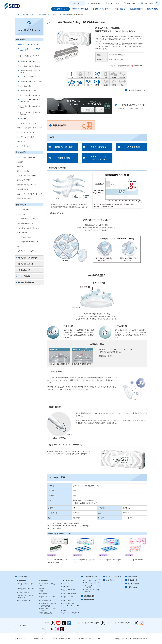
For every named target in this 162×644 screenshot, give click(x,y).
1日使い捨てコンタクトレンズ (47, 15)
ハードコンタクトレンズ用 (92, 580)
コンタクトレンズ (28, 15)
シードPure (21, 214)
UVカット (97, 75)
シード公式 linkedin (69, 623)
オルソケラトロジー (24, 146)
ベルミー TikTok (62, 629)
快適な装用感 (64, 158)
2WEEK (80, 75)
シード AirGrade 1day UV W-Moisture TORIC (30, 56)
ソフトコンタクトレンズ (26, 132)
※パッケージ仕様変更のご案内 (120, 66)
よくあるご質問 (133, 584)
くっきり (105, 82)
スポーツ (89, 82)
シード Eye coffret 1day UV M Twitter (136, 623)
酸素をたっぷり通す (64, 147)
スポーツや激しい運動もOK (27, 157)
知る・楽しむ (110, 580)
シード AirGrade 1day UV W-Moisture (72, 15)
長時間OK (122, 75)
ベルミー (23, 119)
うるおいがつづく (98, 147)
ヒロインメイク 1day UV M (29, 123)
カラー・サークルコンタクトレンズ (30, 194)
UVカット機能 (133, 147)
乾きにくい (72, 82)
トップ (17, 15)
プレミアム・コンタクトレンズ (28, 228)
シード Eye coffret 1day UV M (30, 95)
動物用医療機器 (89, 596)
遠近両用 (114, 75)
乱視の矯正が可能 (24, 180)
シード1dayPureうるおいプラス (31, 61)
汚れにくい (80, 82)
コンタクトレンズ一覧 (25, 264)
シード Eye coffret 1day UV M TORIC (30, 107)
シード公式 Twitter (53, 623)
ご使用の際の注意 (24, 270)
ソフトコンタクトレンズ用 (92, 583)
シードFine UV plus (24, 237)
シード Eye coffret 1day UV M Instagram (142, 623)
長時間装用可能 (23, 189)
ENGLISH (147, 3)
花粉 (97, 82)
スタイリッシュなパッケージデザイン (98, 158)
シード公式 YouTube (58, 623)
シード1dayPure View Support (111, 560)
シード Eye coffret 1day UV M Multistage (30, 113)
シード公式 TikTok (64, 623)
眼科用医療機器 (89, 599)
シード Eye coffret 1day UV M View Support (30, 101)
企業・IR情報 (132, 577)
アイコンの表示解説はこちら (137, 90)
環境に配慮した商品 (24, 198)
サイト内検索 (157, 3)
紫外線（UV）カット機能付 (27, 176)
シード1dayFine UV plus (135, 560)
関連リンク (39, 639)
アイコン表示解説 (24, 276)
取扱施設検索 (71, 125)
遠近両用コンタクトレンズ (27, 185)
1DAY (72, 75)
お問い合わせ (132, 587)
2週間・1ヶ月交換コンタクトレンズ (30, 128)
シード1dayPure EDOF (28, 77)
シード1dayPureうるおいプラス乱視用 (31, 71)
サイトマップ (20, 639)
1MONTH (89, 75)
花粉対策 (20, 162)
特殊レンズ (21, 141)
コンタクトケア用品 (91, 577)
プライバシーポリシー (61, 639)
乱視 (105, 75)
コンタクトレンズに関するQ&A (29, 258)
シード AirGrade (23, 210)
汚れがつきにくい (24, 171)
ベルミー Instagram (57, 629)
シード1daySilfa (25, 86)
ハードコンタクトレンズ (26, 137)
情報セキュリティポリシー (89, 639)
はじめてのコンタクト (113, 577)
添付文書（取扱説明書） (26, 282)
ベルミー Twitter (52, 629)
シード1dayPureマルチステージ (31, 81)
